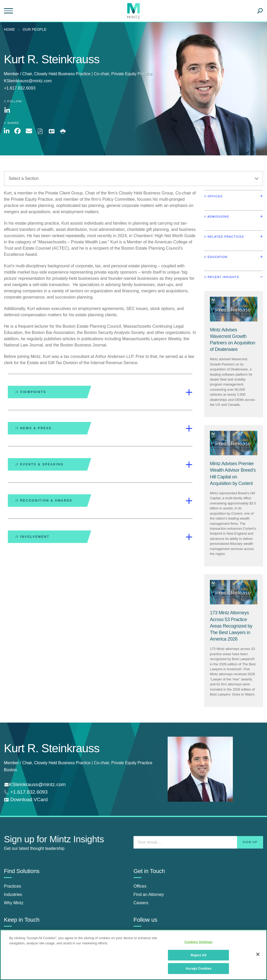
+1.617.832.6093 (28, 792)
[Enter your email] (198, 842)
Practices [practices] (13, 886)
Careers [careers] (141, 903)
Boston (10, 770)
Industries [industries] (13, 894)
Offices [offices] (140, 886)
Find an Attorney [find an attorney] (149, 894)
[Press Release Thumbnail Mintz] (234, 309)
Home (9, 29)
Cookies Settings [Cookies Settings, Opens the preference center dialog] (199, 942)
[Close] (258, 954)
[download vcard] (26, 800)
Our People (35, 29)
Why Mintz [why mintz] (14, 903)
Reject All (198, 955)
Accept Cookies (199, 968)
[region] (133, 955)
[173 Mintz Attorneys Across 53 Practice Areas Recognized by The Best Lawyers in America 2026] (231, 626)
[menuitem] (11, 29)
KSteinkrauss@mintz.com (28, 81)
